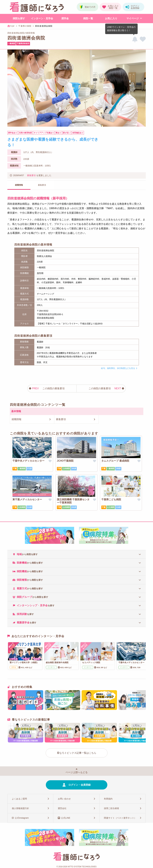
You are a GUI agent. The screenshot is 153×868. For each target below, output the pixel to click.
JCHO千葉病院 (65, 461)
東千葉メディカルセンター (27, 499)
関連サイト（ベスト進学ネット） (120, 818)
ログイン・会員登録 (79, 785)
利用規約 (108, 799)
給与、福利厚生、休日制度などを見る (118, 368)
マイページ (133, 18)
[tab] (77, 554)
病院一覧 (88, 18)
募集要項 (31, 175)
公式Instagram (22, 818)
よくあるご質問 (19, 799)
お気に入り (111, 18)
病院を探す (19, 18)
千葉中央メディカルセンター (28, 461)
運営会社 (62, 808)
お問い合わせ (64, 799)
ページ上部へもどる (77, 772)
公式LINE (66, 818)
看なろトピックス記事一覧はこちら (77, 753)
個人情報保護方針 (20, 808)
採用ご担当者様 (111, 808)
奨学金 (65, 18)
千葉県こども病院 (111, 499)
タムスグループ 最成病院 (115, 461)
